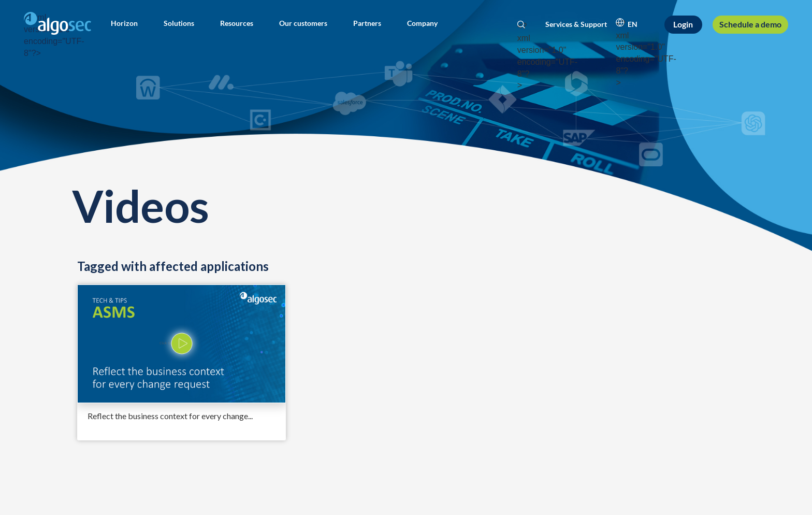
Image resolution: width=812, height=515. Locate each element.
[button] (124, 23)
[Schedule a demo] (750, 24)
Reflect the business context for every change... (170, 416)
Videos (140, 205)
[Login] (684, 25)
